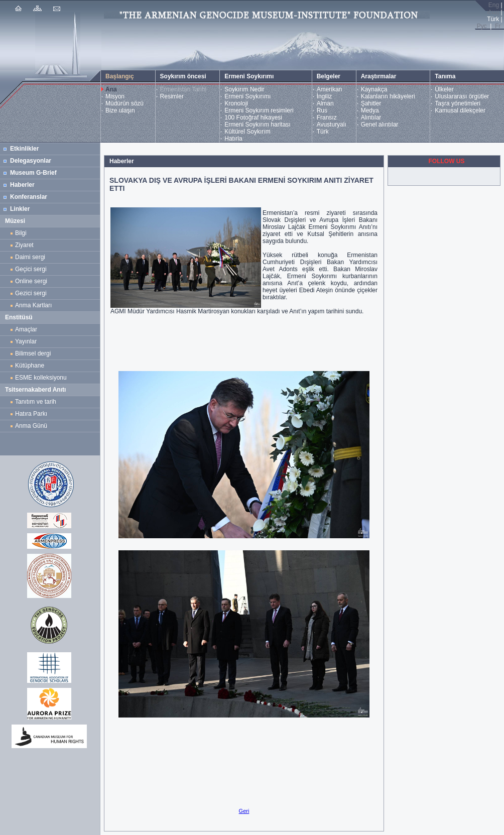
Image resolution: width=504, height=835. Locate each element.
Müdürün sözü (124, 103)
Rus (322, 110)
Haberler (22, 185)
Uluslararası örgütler (462, 96)
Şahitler (371, 103)
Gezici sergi (32, 293)
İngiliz (325, 96)
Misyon (115, 96)
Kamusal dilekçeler (460, 110)
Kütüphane (30, 366)
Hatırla (233, 139)
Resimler (172, 96)
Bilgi (21, 233)
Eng (494, 5)
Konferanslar (29, 197)
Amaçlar (26, 329)
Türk (323, 132)
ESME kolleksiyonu (41, 378)
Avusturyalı (332, 125)
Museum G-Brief (33, 173)
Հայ (493, 12)
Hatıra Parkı (31, 414)
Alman (325, 103)
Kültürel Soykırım (247, 132)
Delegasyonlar (31, 161)
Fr (498, 26)
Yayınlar (26, 341)
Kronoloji (236, 103)
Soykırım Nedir (244, 89)
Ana (111, 89)
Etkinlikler (24, 149)
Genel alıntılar (380, 125)
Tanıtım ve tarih (36, 402)
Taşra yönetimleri (458, 103)
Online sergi (33, 281)
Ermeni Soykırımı (247, 96)
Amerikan (330, 89)
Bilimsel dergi (35, 353)
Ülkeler (444, 89)
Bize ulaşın (120, 110)
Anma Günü (31, 426)
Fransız (327, 117)
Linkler (20, 209)
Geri (244, 811)
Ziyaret (24, 245)
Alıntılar (371, 117)
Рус (482, 26)
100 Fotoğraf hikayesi (253, 117)
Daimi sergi (30, 257)
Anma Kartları (35, 305)
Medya (370, 110)
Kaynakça (374, 89)
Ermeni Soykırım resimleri (259, 110)
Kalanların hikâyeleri (388, 96)
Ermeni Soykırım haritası (257, 125)
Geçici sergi (31, 269)
